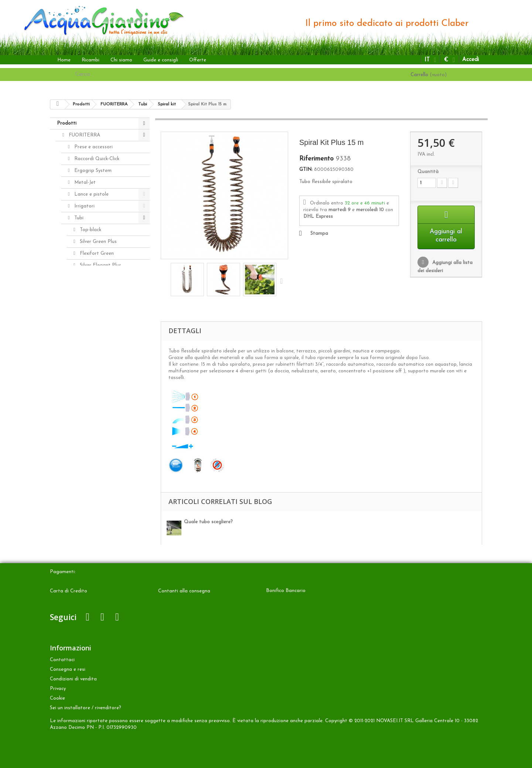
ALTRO (76, 395)
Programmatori (91, 348)
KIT (83, 301)
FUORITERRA (84, 135)
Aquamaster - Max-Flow (100, 360)
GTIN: (306, 170)
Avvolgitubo (87, 336)
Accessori (78, 419)
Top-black (90, 230)
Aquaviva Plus (95, 277)
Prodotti (67, 123)
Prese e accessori (93, 147)
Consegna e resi (68, 669)
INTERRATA (82, 384)
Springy (87, 313)
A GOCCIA (80, 372)
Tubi (78, 218)
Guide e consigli (161, 60)
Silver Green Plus (98, 242)
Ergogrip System (92, 171)
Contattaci (62, 660)
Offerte (198, 60)
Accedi (470, 60)
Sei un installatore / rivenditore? (86, 708)
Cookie (57, 698)
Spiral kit (89, 289)
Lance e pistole (91, 194)
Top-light (89, 324)
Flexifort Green (96, 253)
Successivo (283, 281)
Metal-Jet (84, 182)
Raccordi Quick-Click (96, 159)
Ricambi (91, 60)
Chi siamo (121, 60)
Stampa (319, 234)
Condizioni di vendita (73, 679)
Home (64, 60)
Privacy (58, 689)
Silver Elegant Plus (100, 265)
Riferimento (316, 159)
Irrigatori (84, 206)
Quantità (428, 172)
